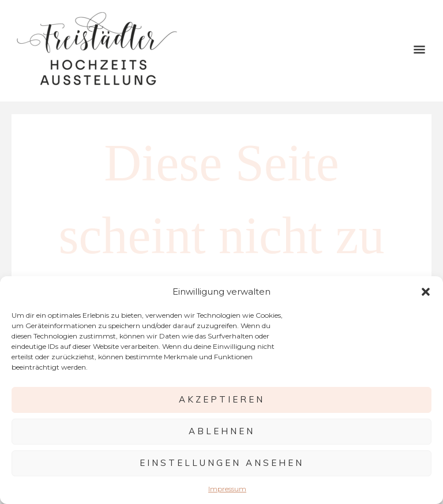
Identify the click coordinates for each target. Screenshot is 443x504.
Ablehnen (222, 431)
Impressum (227, 489)
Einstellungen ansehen (222, 463)
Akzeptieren (222, 399)
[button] (426, 292)
